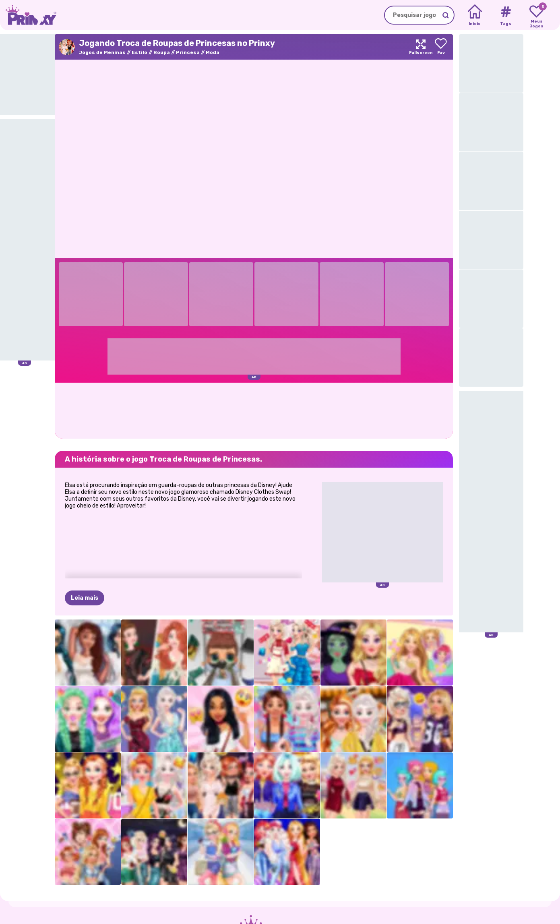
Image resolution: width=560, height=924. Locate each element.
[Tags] (505, 15)
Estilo (139, 52)
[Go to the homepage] (28, 15)
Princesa (188, 52)
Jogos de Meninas (102, 52)
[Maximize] (421, 47)
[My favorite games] (536, 15)
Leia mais (85, 598)
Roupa (162, 52)
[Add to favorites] (441, 47)
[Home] (475, 15)
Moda (213, 52)
